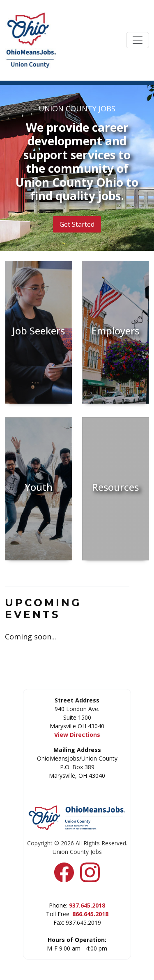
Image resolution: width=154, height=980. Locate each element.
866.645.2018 (90, 914)
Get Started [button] (77, 224)
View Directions (77, 735)
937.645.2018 (87, 905)
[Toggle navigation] (138, 40)
